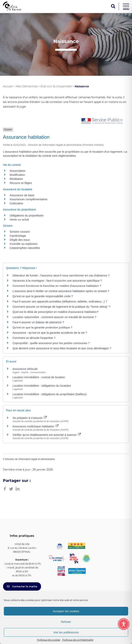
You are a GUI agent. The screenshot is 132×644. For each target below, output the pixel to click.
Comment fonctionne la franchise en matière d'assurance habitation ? (57, 286)
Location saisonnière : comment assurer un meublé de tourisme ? (54, 317)
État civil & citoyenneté (56, 86)
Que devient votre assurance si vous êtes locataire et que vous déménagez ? (62, 348)
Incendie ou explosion (24, 244)
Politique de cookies (49, 640)
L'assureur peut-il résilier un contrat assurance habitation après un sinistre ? (61, 291)
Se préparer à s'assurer (30, 418)
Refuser (66, 622)
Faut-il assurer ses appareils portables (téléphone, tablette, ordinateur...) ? (60, 301)
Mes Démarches (27, 86)
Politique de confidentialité (78, 640)
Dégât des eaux (20, 240)
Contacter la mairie (22, 586)
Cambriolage (18, 236)
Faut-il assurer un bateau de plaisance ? (38, 322)
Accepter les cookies (66, 611)
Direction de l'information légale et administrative (30, 459)
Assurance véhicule (25, 369)
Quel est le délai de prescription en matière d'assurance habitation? (56, 312)
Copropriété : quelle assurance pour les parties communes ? (51, 343)
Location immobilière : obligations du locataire (42, 386)
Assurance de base (22, 195)
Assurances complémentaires (29, 199)
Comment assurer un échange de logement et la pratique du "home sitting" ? (61, 307)
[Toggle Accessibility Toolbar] (124, 624)
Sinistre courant (20, 232)
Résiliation (16, 179)
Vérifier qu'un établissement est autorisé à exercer (47, 435)
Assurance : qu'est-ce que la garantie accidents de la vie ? (50, 333)
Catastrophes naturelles (25, 248)
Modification (17, 175)
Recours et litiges (21, 183)
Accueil (8, 86)
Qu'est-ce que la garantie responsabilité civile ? (43, 296)
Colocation (16, 203)
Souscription (18, 171)
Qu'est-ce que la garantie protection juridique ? (42, 327)
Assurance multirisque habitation (36, 426)
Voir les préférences (66, 632)
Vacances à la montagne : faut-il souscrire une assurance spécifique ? (57, 281)
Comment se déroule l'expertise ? (34, 338)
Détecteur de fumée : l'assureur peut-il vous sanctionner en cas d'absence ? (61, 275)
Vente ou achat (19, 219)
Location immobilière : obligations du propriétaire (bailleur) (50, 394)
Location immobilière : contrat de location (39, 377)
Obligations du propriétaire (27, 215)
